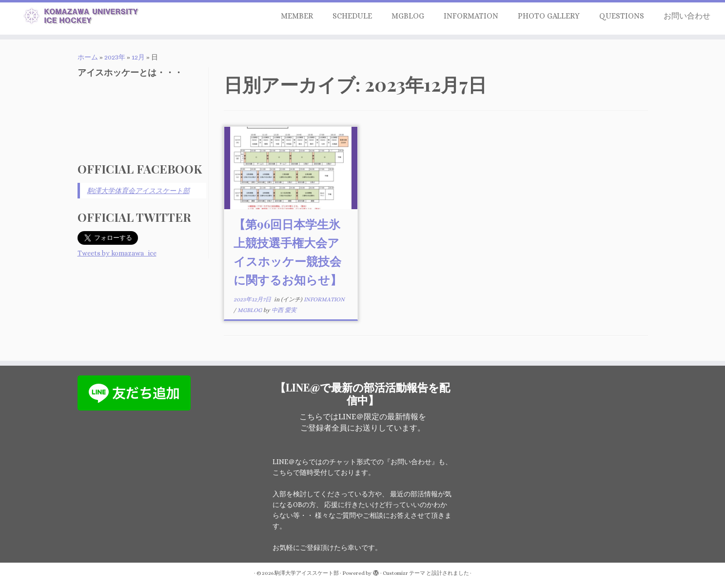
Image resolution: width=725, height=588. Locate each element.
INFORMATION (471, 16)
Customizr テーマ (404, 573)
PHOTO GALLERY (549, 16)
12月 (138, 57)
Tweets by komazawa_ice (117, 253)
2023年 (115, 57)
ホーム (88, 57)
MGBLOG (408, 16)
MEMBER (297, 16)
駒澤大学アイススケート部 (307, 573)
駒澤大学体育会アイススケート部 (138, 191)
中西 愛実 (284, 310)
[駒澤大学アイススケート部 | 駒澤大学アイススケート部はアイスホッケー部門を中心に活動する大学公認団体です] (84, 18)
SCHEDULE (352, 16)
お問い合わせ (687, 16)
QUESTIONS (622, 16)
